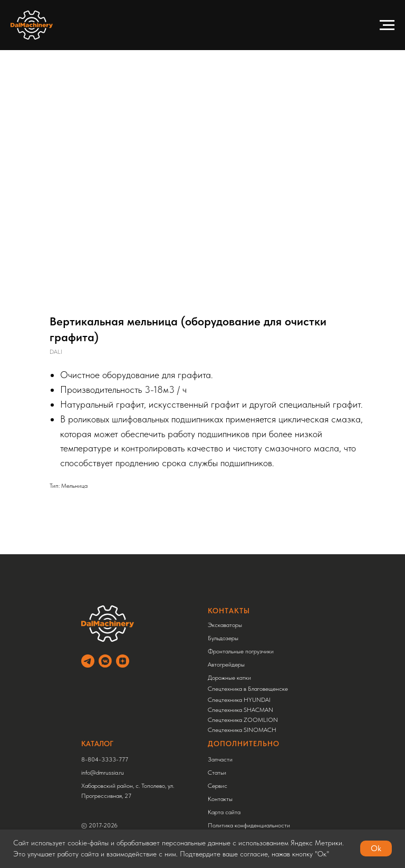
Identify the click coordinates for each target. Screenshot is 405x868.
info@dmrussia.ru (103, 773)
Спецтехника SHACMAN (240, 710)
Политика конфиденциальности (249, 825)
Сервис (218, 786)
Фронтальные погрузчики (241, 651)
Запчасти (220, 759)
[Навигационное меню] (387, 25)
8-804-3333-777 (105, 759)
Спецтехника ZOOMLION (243, 720)
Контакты (220, 799)
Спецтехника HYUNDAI (239, 700)
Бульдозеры (223, 638)
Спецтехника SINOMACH (242, 730)
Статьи (217, 773)
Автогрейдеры (226, 664)
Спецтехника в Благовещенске (248, 689)
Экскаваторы (225, 625)
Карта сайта (224, 812)
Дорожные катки (229, 678)
